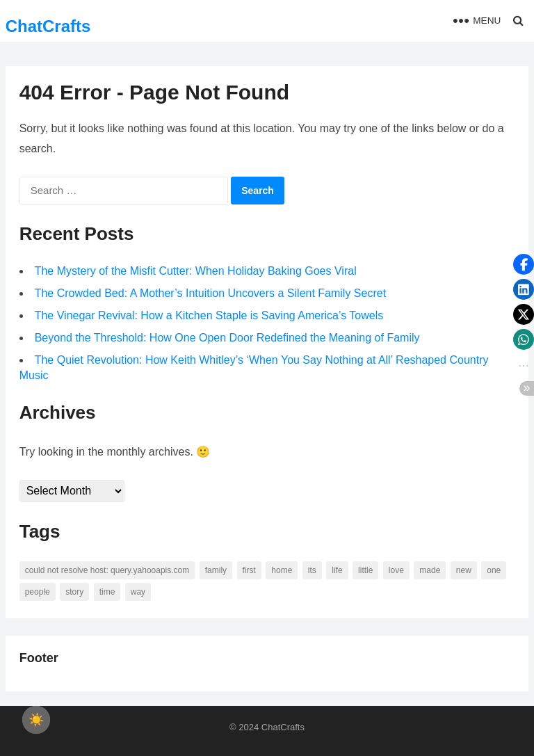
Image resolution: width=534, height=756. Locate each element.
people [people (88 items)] (38, 592)
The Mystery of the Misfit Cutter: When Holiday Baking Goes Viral (196, 271)
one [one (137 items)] (494, 570)
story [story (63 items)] (74, 592)
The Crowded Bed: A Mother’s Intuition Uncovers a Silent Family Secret (210, 293)
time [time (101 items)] (107, 592)
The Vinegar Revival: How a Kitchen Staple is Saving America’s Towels (209, 315)
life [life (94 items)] (337, 570)
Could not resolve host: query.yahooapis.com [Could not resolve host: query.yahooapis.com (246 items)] (107, 570)
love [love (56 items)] (396, 570)
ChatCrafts (48, 26)
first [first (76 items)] (249, 570)
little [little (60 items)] (365, 570)
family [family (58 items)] (216, 570)
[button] (524, 264)
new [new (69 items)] (464, 570)
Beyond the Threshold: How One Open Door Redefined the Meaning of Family (227, 338)
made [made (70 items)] (430, 570)
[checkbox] (36, 720)
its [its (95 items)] (312, 570)
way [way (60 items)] (138, 592)
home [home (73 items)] (282, 570)
